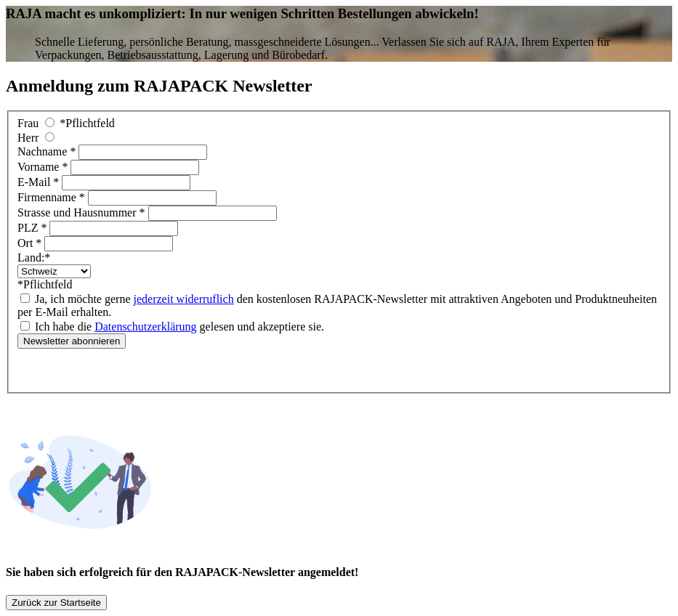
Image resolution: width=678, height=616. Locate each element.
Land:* (34, 258)
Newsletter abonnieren (72, 341)
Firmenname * (53, 197)
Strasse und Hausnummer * (83, 212)
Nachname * (48, 151)
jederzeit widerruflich (184, 299)
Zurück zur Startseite (56, 603)
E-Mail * (40, 182)
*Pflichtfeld (87, 123)
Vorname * (44, 167)
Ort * (31, 243)
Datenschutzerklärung (145, 327)
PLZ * (33, 228)
